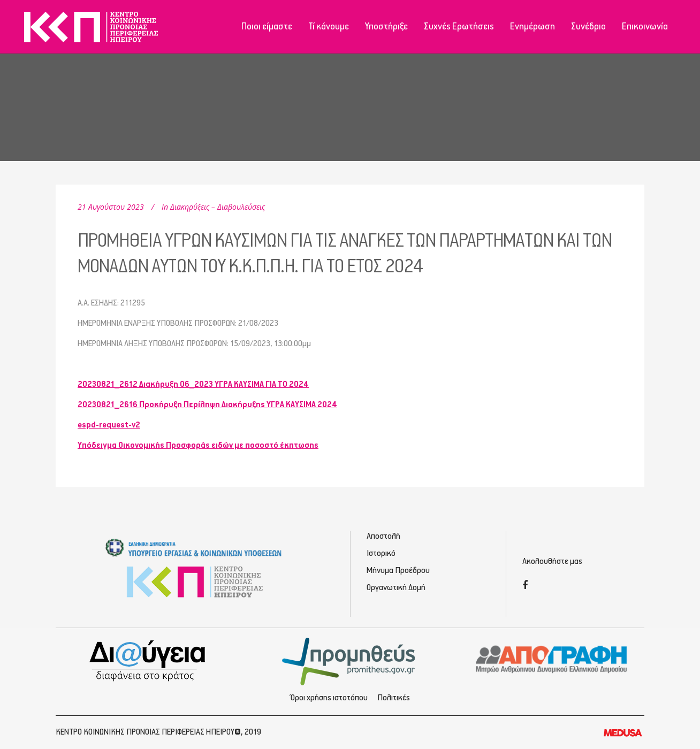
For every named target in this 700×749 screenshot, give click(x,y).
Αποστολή (383, 536)
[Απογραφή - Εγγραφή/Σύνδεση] (551, 659)
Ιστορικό (381, 553)
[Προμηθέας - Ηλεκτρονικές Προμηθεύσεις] (350, 660)
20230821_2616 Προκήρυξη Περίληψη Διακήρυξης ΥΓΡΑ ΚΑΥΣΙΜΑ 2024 (207, 405)
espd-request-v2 (109, 425)
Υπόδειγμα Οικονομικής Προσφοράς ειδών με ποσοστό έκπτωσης (198, 445)
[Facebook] (525, 586)
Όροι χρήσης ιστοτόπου (329, 698)
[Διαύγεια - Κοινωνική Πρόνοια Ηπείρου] (149, 660)
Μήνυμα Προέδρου (398, 571)
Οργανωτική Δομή (396, 588)
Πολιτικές (394, 698)
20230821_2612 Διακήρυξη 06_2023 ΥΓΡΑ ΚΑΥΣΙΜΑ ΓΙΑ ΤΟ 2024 (193, 384)
